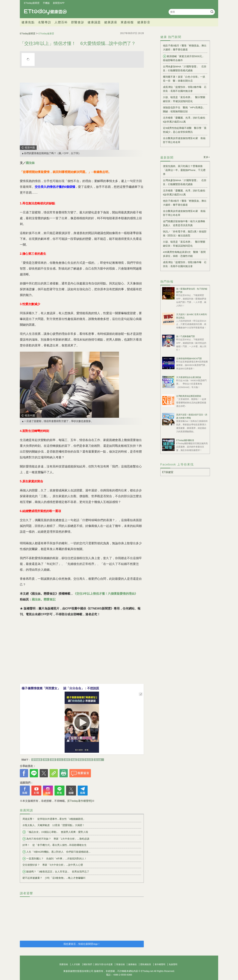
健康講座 (111, 22)
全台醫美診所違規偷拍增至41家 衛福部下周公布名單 (184, 140)
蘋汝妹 (30, 163)
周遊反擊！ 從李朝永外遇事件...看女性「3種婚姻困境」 (54, 819)
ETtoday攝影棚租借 (185, 440)
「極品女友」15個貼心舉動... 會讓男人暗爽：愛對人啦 (55, 832)
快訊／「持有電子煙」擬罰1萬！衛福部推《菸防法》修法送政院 (185, 233)
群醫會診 (78, 22)
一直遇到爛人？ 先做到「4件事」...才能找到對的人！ (55, 859)
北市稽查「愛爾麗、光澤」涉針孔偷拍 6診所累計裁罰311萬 (185, 120)
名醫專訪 (45, 22)
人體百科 (61, 22)
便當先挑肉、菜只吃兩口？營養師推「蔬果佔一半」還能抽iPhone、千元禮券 (184, 170)
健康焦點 (28, 22)
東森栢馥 (127, 22)
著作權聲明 (160, 964)
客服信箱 (120, 964)
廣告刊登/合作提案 (104, 964)
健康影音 (144, 22)
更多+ (207, 157)
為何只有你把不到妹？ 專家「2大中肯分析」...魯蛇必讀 (56, 839)
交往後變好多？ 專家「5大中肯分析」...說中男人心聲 (53, 865)
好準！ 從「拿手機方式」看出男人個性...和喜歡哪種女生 (55, 845)
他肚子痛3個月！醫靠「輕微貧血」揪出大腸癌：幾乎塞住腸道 (185, 47)
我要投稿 (64, 964)
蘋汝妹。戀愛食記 (44, 599)
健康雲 (45, 12)
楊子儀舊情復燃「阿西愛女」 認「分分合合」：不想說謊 (60, 688)
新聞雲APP (59, 3)
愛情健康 (37, 760)
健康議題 (94, 22)
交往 (60, 760)
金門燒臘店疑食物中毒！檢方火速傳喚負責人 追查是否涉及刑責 (184, 223)
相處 (74, 760)
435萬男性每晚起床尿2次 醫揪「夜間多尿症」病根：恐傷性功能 (184, 254)
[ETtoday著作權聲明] (80, 801)
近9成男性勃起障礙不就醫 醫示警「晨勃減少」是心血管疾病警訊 (185, 130)
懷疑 (81, 760)
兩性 (46, 760)
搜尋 (212, 12)
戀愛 (53, 760)
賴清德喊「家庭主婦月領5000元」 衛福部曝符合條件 (185, 58)
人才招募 (76, 964)
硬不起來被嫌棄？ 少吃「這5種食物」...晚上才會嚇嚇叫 (54, 878)
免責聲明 (173, 964)
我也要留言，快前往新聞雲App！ (82, 944)
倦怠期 (89, 760)
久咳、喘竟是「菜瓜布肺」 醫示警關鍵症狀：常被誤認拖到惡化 (184, 99)
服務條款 (133, 964)
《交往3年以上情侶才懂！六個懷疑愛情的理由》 (105, 594)
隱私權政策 (146, 964)
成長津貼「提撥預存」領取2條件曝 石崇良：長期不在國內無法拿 (185, 89)
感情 (67, 760)
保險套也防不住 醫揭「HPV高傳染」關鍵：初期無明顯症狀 (184, 109)
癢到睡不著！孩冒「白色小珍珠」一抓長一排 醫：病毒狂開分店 (184, 79)
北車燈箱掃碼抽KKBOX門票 (189, 359)
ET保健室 (168, 472)
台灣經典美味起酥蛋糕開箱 (189, 396)
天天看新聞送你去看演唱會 (189, 377)
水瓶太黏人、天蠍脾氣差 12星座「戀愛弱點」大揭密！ (54, 825)
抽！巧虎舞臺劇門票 (186, 336)
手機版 (46, 3)
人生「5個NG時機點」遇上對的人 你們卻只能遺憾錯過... (56, 852)
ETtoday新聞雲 (32, 3)
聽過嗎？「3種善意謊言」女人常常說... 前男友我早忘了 (56, 872)
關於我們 (88, 964)
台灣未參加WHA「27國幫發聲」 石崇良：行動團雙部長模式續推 (185, 68)
